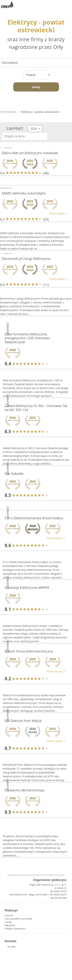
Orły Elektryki (8, 112)
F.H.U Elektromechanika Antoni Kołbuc (34, 518)
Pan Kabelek (14, 474)
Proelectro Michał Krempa (24, 790)
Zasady (8, 922)
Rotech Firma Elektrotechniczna (29, 651)
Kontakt (11, 947)
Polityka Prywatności (15, 929)
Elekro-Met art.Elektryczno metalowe (30, 153)
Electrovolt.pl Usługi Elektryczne (26, 259)
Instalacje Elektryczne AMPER (27, 587)
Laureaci (9, 915)
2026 (34, 129)
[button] (34, 213)
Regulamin (10, 925)
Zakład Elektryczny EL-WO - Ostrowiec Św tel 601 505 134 (36, 408)
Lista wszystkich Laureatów (18, 919)
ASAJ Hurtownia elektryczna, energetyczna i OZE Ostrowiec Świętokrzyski (27, 338)
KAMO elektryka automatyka (24, 193)
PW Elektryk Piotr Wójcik (23, 721)
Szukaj (36, 87)
